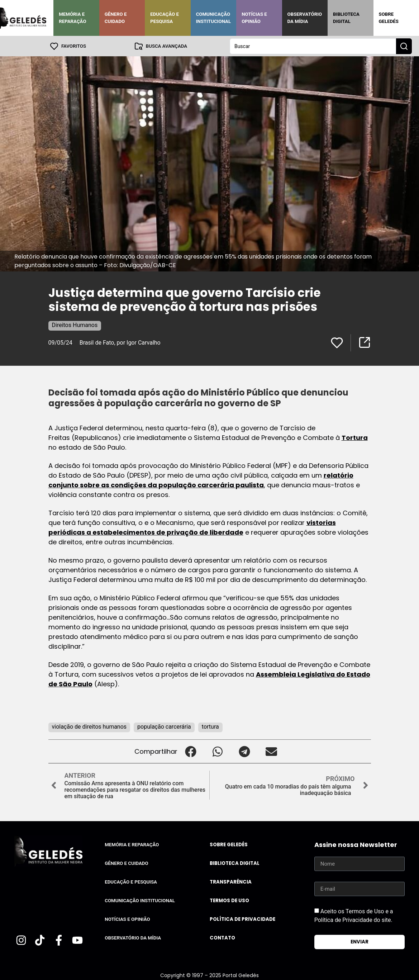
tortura (210, 726)
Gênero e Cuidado (116, 18)
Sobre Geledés (389, 18)
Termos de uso (229, 900)
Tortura (355, 437)
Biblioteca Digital (346, 18)
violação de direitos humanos (89, 726)
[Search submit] (404, 46)
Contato (222, 938)
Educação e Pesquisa (165, 18)
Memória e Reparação (72, 18)
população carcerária (164, 726)
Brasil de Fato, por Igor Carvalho (120, 342)
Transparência (231, 882)
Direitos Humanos (75, 325)
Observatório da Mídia (305, 18)
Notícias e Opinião (254, 18)
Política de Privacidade (242, 919)
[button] (191, 751)
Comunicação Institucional (214, 18)
